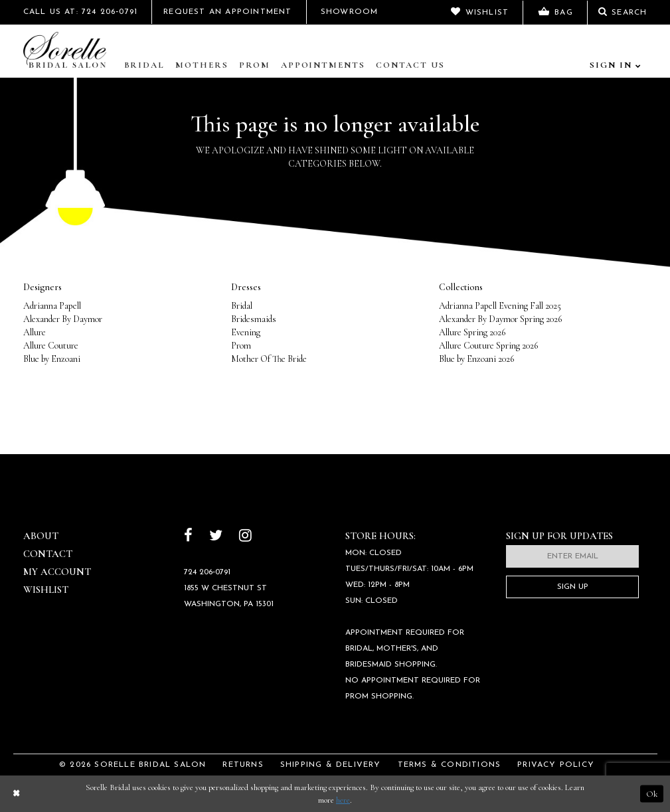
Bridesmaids (254, 319)
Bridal (145, 65)
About (41, 536)
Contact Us (410, 65)
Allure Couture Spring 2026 (488, 346)
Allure (35, 332)
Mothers (202, 65)
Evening (246, 332)
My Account (57, 572)
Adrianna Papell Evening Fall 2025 (500, 306)
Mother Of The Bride (269, 359)
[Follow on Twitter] (216, 537)
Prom (255, 65)
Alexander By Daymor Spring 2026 (500, 319)
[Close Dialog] (16, 794)
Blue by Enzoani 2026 (476, 359)
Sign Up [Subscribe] (573, 587)
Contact (48, 554)
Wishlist (46, 590)
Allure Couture (51, 346)
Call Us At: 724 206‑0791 (81, 12)
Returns (243, 765)
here (343, 800)
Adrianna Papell (52, 306)
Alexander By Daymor (63, 319)
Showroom (350, 12)
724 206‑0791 (207, 572)
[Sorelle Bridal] (68, 51)
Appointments (323, 65)
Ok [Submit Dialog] (652, 793)
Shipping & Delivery (331, 765)
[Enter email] (572, 556)
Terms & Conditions (450, 765)
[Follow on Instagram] (245, 537)
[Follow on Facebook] (188, 537)
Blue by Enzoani (52, 359)
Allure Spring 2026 (472, 332)
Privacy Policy (556, 765)
